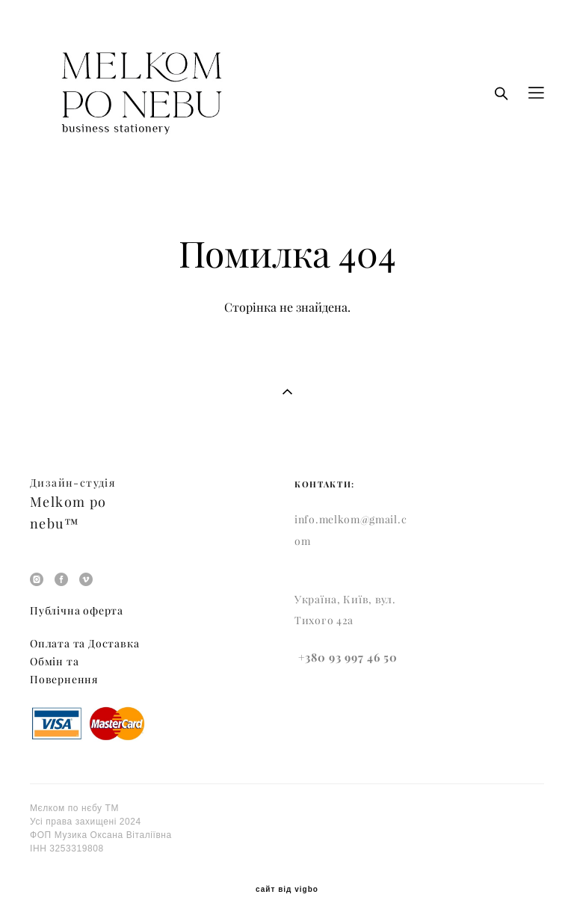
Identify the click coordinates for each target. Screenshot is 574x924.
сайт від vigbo (287, 890)
